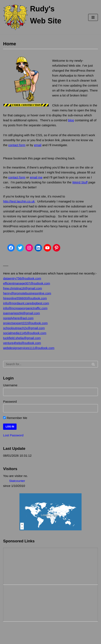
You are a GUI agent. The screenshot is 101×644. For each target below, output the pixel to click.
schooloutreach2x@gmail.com (24, 328)
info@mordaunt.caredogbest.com (26, 303)
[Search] (50, 364)
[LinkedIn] (38, 248)
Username (10, 385)
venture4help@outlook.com (22, 343)
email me (36, 177)
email (38, 145)
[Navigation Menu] (93, 17)
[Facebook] (11, 248)
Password (10, 401)
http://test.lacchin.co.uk (19, 201)
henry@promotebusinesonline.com (27, 293)
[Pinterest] (57, 248)
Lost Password (13, 435)
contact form (17, 145)
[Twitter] (20, 248)
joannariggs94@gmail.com (22, 313)
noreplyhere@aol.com (18, 318)
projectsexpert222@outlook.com (25, 323)
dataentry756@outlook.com (22, 278)
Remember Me (15, 418)
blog (71, 120)
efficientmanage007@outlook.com (27, 283)
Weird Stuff (80, 182)
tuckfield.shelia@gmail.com (22, 338)
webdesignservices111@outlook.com (29, 348)
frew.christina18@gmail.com (23, 288)
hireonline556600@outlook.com (25, 298)
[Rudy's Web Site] (34, 17)
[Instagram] (29, 248)
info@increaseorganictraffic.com (25, 308)
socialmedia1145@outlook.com (25, 333)
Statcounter (17, 481)
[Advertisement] (24, 566)
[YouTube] (47, 248)
